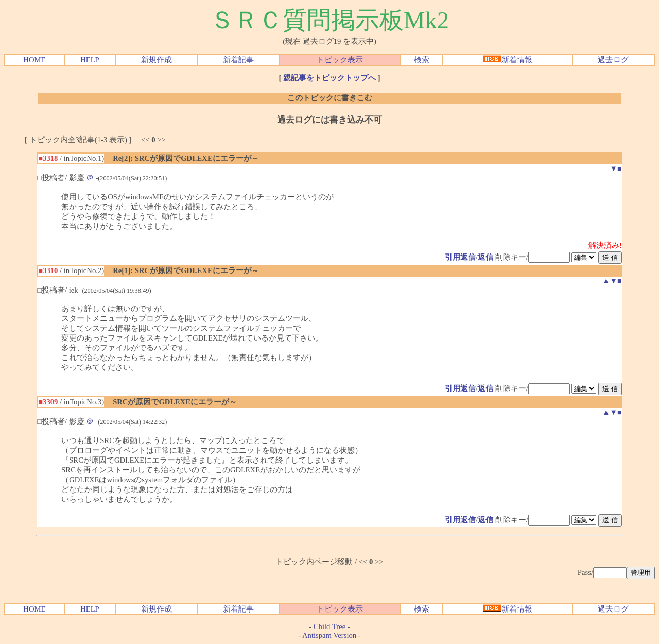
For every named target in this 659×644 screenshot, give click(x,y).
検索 (422, 60)
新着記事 (238, 60)
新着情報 (508, 60)
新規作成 (157, 60)
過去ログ (613, 60)
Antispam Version (329, 635)
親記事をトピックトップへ (329, 78)
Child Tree (329, 626)
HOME (34, 60)
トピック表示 (340, 60)
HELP (90, 60)
